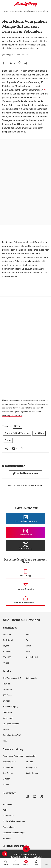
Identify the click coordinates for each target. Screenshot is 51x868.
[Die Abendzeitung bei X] (26, 546)
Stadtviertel (8, 640)
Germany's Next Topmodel (17, 433)
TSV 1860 (7, 657)
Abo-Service (8, 773)
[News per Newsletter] (26, 587)
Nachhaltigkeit (32, 657)
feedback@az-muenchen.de (12, 416)
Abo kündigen (9, 827)
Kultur (28, 646)
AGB (5, 810)
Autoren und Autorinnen (13, 756)
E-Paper (6, 779)
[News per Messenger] (26, 573)
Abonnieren (8, 767)
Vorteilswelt (8, 718)
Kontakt (6, 785)
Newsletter (7, 684)
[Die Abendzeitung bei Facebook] (26, 519)
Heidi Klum (13, 71)
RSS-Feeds (7, 695)
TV (27, 640)
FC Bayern (7, 651)
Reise (28, 651)
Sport (28, 634)
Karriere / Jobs (9, 762)
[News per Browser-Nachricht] (26, 600)
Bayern (6, 646)
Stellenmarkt (31, 678)
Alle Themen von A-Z (12, 678)
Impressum (8, 804)
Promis (12, 11)
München (7, 634)
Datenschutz (8, 816)
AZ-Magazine (31, 767)
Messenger (8, 689)
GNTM (17, 426)
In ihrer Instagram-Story (32, 90)
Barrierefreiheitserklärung (14, 821)
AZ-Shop (29, 762)
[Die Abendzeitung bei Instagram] (26, 532)
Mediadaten (31, 756)
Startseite (5, 11)
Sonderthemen (32, 773)
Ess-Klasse (7, 712)
